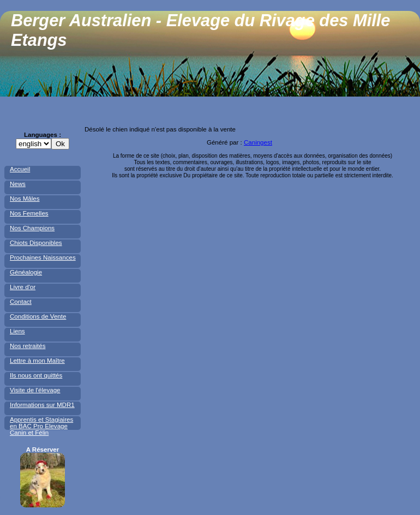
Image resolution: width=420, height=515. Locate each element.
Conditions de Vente (38, 316)
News (18, 184)
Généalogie (26, 272)
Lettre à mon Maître (37, 361)
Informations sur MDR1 (42, 405)
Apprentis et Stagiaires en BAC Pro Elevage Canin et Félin (41, 426)
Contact (21, 302)
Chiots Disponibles (36, 243)
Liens (17, 331)
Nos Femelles (29, 213)
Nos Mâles (25, 199)
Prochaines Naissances (43, 257)
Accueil (20, 169)
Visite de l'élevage (35, 390)
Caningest (258, 142)
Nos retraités (28, 346)
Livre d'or (23, 287)
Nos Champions (32, 228)
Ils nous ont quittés (36, 375)
